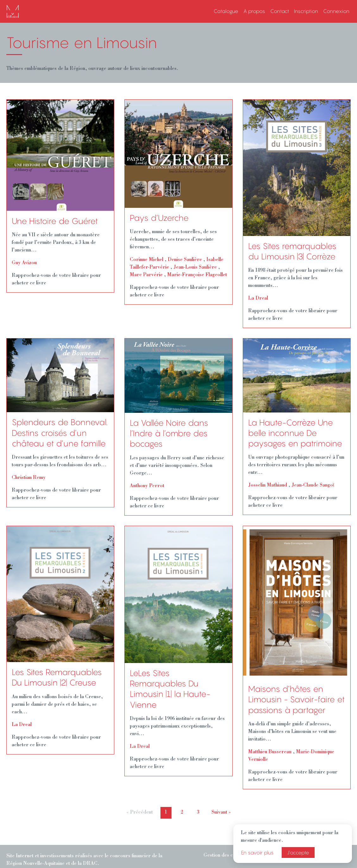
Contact (280, 11)
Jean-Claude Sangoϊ (313, 486)
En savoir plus (257, 852)
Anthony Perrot (147, 486)
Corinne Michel (147, 260)
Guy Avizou (24, 263)
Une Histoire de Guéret (55, 221)
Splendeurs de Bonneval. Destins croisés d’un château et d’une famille (60, 433)
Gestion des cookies (225, 856)
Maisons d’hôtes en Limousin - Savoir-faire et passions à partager (296, 700)
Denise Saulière (185, 260)
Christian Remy (29, 478)
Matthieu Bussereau (270, 752)
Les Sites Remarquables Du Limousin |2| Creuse (57, 677)
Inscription (306, 11)
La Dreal (258, 299)
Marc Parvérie (146, 275)
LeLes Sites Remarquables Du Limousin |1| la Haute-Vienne (170, 689)
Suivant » (221, 813)
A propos (254, 11)
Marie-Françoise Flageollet (197, 275)
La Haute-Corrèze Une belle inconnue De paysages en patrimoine (295, 433)
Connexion (336, 11)
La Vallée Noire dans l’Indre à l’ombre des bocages (169, 434)
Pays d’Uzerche (159, 218)
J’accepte (298, 852)
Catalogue (226, 11)
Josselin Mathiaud (268, 486)
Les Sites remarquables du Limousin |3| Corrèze (292, 251)
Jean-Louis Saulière (195, 268)
